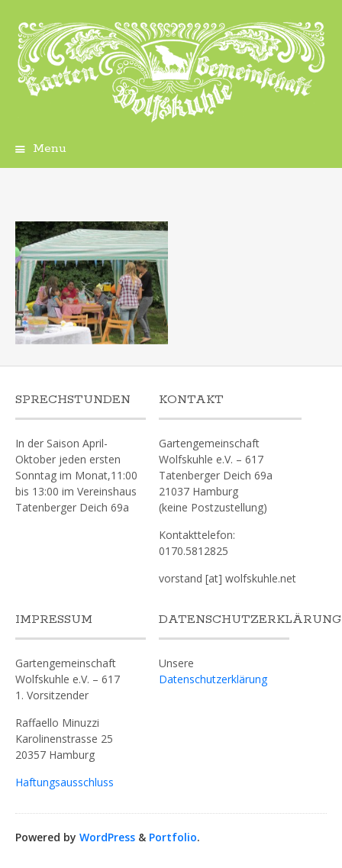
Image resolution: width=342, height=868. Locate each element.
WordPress (107, 837)
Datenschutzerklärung (213, 679)
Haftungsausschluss (65, 782)
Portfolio (173, 837)
